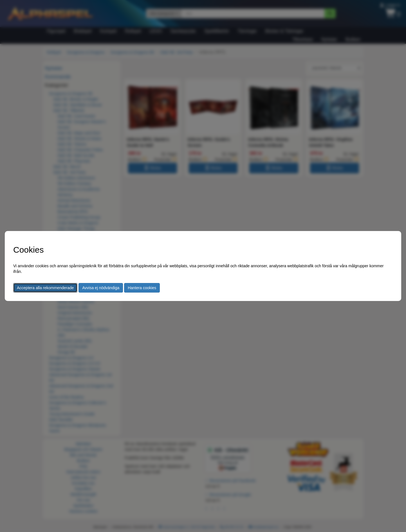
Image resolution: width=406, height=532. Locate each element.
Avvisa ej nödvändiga (101, 288)
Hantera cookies (142, 288)
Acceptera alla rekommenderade (45, 288)
